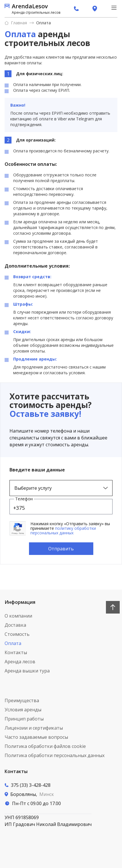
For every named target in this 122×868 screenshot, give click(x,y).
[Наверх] (113, 607)
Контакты (16, 652)
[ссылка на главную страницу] (32, 9)
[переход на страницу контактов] (95, 9)
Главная (16, 23)
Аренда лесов (20, 662)
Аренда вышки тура (27, 671)
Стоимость (17, 634)
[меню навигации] (114, 8)
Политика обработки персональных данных (55, 755)
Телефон (24, 499)
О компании (18, 616)
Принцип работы (24, 719)
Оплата (43, 23)
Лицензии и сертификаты (34, 728)
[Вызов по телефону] (48, 785)
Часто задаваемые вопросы (36, 737)
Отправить (61, 549)
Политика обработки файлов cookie (45, 746)
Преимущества (22, 700)
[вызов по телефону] (76, 9)
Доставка (15, 625)
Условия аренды (23, 710)
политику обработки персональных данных (63, 530)
